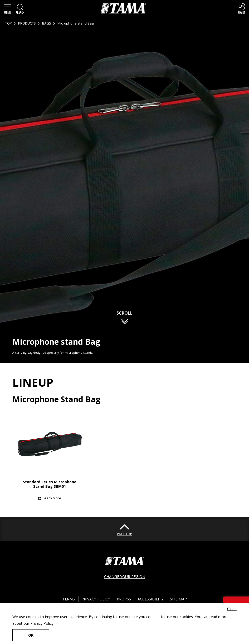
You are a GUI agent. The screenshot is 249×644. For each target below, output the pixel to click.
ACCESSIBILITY (150, 599)
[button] (7, 8)
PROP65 (124, 599)
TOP (9, 23)
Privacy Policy (42, 623)
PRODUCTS (27, 23)
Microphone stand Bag (75, 23)
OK (31, 635)
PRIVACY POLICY (96, 599)
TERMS (69, 599)
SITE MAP (178, 599)
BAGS (47, 23)
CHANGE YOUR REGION (125, 577)
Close (232, 609)
